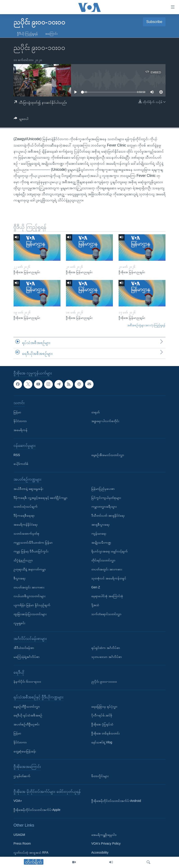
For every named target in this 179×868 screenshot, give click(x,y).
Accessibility (100, 853)
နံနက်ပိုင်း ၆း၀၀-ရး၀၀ (27, 682)
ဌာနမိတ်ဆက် (22, 776)
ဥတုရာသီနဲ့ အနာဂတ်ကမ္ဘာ (30, 569)
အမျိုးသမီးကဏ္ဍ (101, 542)
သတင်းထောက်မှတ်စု (26, 533)
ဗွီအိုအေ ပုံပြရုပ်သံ (102, 724)
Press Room (22, 844)
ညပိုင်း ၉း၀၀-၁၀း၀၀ (104, 682)
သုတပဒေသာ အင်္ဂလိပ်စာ (107, 657)
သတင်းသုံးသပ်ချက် (26, 507)
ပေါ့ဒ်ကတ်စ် (21, 464)
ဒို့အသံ (95, 605)
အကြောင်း (51, 34)
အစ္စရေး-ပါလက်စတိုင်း (105, 421)
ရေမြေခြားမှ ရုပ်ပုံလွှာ (104, 706)
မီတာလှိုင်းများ (100, 776)
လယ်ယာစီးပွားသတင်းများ (29, 596)
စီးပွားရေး (19, 578)
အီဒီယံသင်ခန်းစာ (24, 648)
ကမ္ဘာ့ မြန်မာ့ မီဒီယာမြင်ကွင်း (31, 551)
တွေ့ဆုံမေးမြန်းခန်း (25, 751)
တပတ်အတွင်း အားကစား (29, 587)
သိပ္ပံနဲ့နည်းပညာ (23, 560)
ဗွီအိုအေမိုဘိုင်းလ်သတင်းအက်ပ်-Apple (37, 810)
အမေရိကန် (20, 430)
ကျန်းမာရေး (99, 533)
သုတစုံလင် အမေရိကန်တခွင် (109, 578)
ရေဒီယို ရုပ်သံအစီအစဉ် (28, 715)
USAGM (19, 835)
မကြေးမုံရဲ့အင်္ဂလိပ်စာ (27, 657)
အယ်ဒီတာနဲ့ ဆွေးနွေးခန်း (28, 489)
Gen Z (96, 587)
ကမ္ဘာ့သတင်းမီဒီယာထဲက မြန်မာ (33, 542)
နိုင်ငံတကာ (20, 421)
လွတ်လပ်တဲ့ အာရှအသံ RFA (31, 853)
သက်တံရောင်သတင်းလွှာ (106, 614)
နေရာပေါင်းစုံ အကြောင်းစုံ (107, 596)
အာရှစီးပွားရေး (100, 524)
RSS (17, 455)
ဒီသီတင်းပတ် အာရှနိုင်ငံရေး (108, 515)
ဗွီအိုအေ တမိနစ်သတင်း (105, 733)
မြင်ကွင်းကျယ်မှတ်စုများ (106, 498)
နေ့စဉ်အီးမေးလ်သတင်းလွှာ (108, 455)
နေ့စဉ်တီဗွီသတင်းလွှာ (27, 706)
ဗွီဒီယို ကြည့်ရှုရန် (27, 34)
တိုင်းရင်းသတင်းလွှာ (103, 560)
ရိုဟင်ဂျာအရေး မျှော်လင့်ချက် (110, 551)
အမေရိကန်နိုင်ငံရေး (26, 524)
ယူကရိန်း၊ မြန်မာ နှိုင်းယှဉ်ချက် (32, 605)
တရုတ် (95, 412)
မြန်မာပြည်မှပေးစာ (103, 489)
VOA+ (18, 801)
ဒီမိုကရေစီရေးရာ (24, 515)
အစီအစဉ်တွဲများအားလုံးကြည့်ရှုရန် (146, 325)
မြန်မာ (17, 412)
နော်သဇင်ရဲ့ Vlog (102, 742)
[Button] (21, 120)
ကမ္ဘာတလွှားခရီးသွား (104, 507)
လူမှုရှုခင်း (19, 623)
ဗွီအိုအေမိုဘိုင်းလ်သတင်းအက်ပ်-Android (116, 801)
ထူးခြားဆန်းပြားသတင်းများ (30, 614)
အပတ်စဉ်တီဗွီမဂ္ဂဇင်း (26, 724)
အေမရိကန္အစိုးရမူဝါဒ (104, 835)
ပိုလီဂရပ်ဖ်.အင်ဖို (102, 715)
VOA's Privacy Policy (106, 844)
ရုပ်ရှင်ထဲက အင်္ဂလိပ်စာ (106, 648)
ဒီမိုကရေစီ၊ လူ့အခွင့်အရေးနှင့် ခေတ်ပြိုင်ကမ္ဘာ (40, 498)
